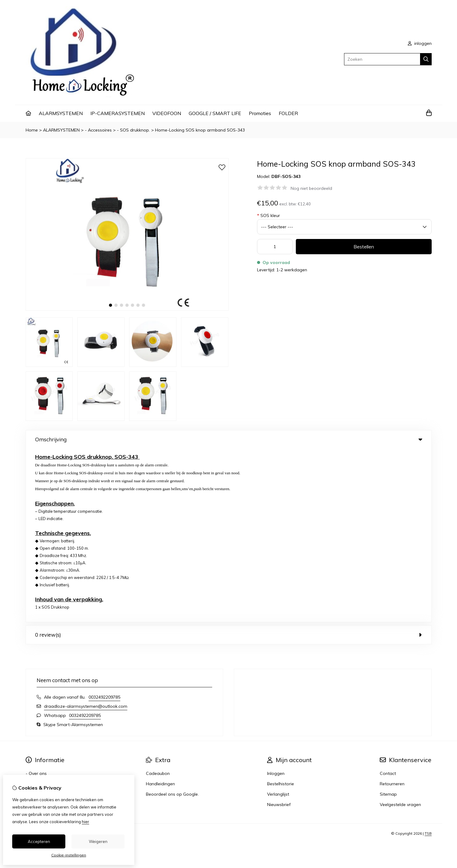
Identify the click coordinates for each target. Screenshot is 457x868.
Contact (388, 600)
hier (85, 822)
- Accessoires (98, 130)
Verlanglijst (278, 621)
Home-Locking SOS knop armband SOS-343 (200, 130)
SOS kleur (268, 215)
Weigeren (98, 841)
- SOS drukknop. (133, 130)
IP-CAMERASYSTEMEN (118, 113)
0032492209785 (104, 524)
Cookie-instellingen (69, 855)
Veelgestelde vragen (400, 631)
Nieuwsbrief (279, 631)
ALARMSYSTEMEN (61, 113)
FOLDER (288, 113)
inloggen (420, 43)
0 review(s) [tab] (229, 461)
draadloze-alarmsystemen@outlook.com (86, 533)
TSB (428, 660)
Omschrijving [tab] (229, 439)
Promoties (260, 113)
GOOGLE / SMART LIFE (215, 113)
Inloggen (276, 600)
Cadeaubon (158, 600)
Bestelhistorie (281, 610)
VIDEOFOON (167, 113)
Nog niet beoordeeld (311, 188)
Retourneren (392, 610)
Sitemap (388, 621)
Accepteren (39, 841)
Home (32, 130)
